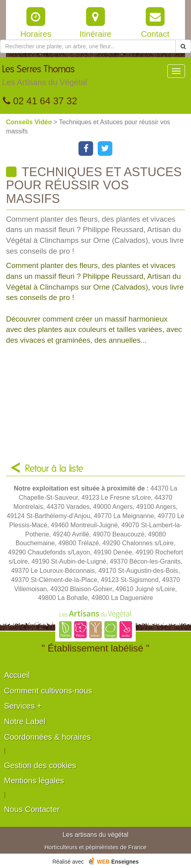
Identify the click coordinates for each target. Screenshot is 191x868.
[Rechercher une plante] (88, 46)
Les (44, 77)
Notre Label (25, 721)
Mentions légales (34, 781)
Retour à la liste (54, 469)
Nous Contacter (32, 809)
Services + (23, 706)
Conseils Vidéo (30, 122)
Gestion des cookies (40, 765)
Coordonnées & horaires (47, 737)
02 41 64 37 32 (40, 101)
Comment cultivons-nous (48, 691)
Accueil (17, 675)
